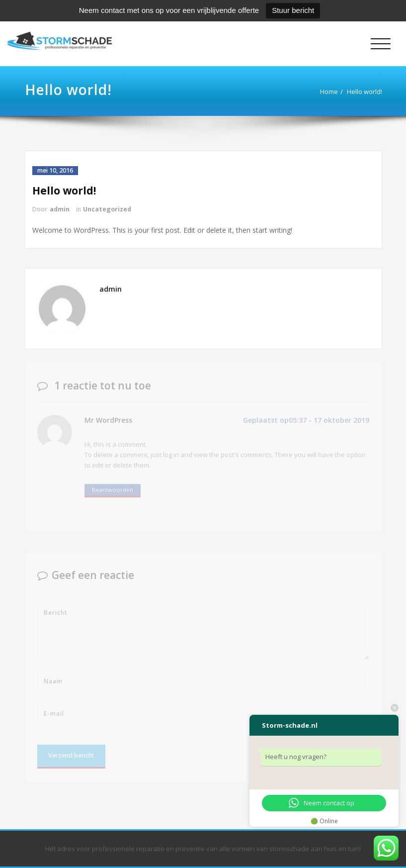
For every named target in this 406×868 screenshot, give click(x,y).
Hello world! (365, 92)
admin (60, 209)
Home (330, 92)
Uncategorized (107, 209)
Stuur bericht (293, 10)
